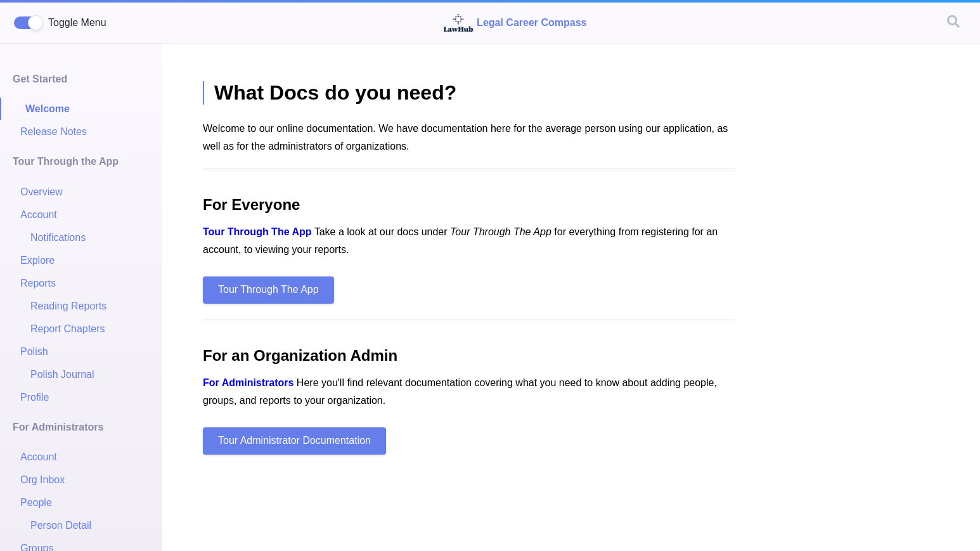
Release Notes (54, 132)
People (36, 502)
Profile (35, 397)
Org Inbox (42, 480)
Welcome (48, 109)
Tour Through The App (257, 232)
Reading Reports (68, 306)
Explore (37, 260)
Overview (42, 192)
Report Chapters (68, 329)
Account (39, 215)
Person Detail (61, 525)
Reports (38, 283)
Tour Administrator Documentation (294, 440)
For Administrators (248, 383)
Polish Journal (62, 374)
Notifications (58, 237)
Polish (34, 352)
